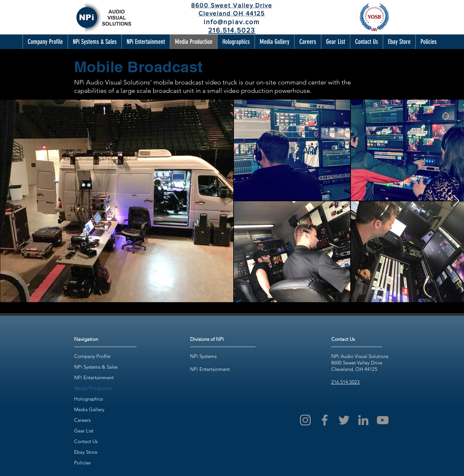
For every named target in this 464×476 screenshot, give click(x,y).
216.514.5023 (345, 382)
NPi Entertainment (94, 377)
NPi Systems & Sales (96, 367)
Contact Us (86, 441)
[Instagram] (305, 420)
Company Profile (92, 356)
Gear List (84, 431)
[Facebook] (325, 420)
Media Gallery (89, 409)
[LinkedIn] (363, 420)
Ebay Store (86, 452)
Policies (82, 463)
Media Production (93, 388)
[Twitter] (344, 420)
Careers (82, 420)
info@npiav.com (232, 22)
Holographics (88, 399)
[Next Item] (456, 201)
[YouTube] (383, 420)
